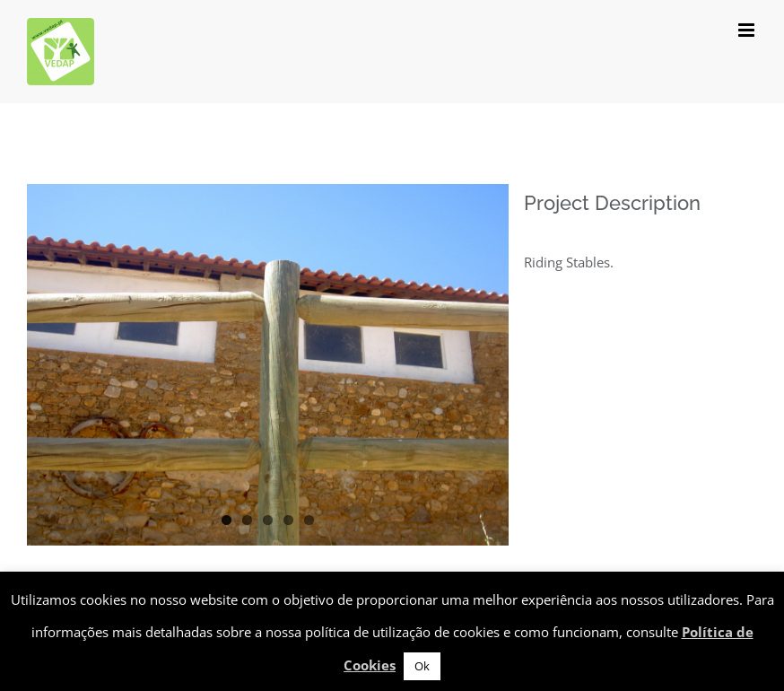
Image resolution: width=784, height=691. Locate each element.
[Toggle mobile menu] (748, 30)
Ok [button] (422, 666)
